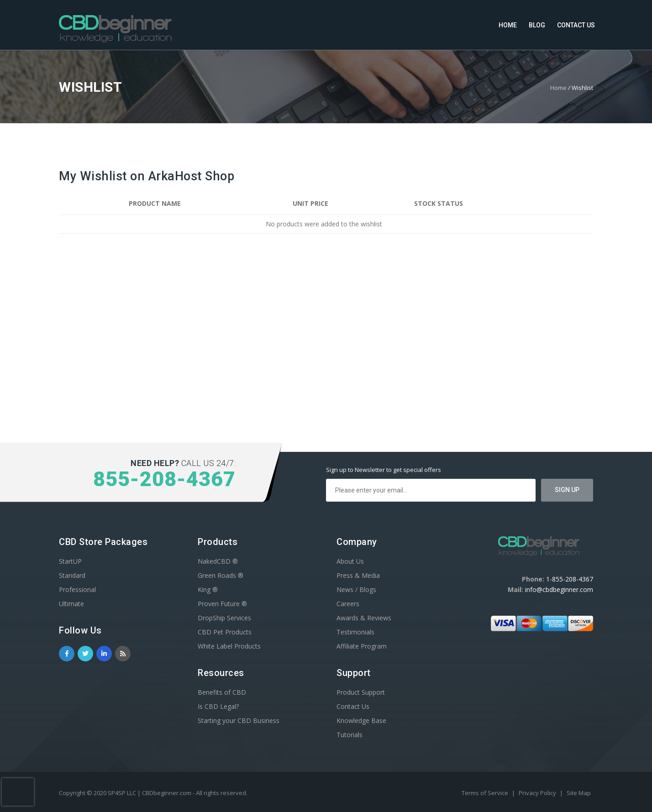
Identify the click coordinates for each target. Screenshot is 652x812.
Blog (537, 25)
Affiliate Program (362, 646)
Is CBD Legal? (218, 706)
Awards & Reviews (364, 618)
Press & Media (358, 575)
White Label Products (229, 646)
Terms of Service (486, 793)
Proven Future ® (222, 604)
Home (508, 25)
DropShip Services (224, 618)
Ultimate (71, 604)
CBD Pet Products (225, 632)
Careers (348, 604)
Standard (72, 575)
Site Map (579, 793)
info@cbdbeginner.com (559, 589)
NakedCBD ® (218, 561)
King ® (208, 589)
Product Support (361, 692)
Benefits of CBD (222, 692)
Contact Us (576, 25)
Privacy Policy (538, 793)
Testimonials (355, 632)
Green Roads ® (221, 575)
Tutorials (350, 735)
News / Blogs (356, 589)
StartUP (70, 561)
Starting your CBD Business (239, 720)
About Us (350, 561)
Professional (77, 589)
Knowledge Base (361, 720)
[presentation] (18, 792)
